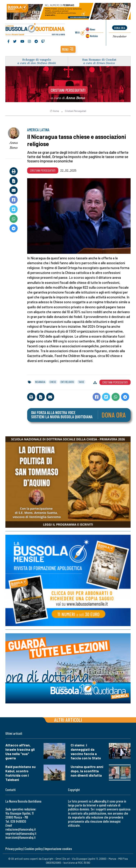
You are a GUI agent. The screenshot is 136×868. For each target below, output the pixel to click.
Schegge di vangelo (37, 60)
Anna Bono (14, 145)
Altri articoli (68, 720)
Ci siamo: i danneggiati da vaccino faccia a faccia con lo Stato (86, 752)
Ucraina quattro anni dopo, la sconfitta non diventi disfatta (87, 771)
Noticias (94, 36)
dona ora (120, 28)
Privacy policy (14, 849)
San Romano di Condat (99, 60)
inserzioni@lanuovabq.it (21, 838)
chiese (53, 382)
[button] (68, 50)
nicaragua (40, 382)
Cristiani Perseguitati (68, 90)
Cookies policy (34, 849)
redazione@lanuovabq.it (21, 830)
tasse (81, 382)
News (92, 29)
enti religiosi (67, 382)
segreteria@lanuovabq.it (21, 834)
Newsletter (120, 37)
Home (54, 111)
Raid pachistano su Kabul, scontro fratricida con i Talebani (21, 773)
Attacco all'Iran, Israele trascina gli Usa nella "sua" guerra (20, 752)
